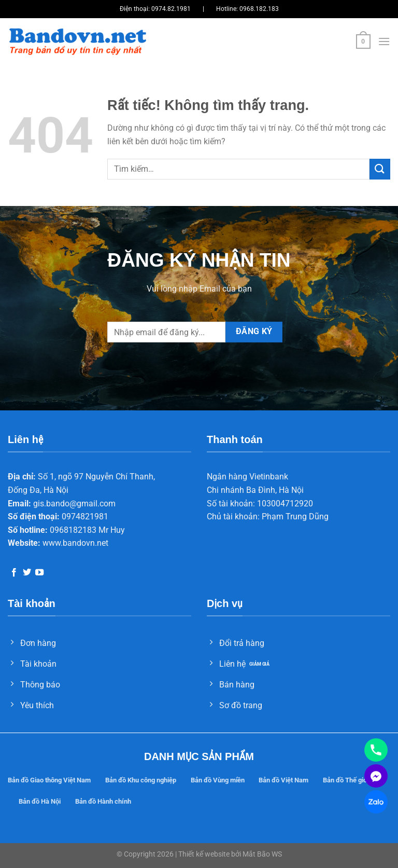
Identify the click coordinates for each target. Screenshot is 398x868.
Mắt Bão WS (262, 854)
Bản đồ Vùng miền (218, 780)
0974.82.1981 (171, 9)
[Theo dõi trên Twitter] (27, 573)
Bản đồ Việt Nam (283, 780)
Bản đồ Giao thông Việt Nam (49, 780)
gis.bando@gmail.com (74, 504)
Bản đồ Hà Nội (40, 801)
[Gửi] (380, 169)
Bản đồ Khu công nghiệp (141, 780)
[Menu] (384, 41)
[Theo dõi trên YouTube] (39, 573)
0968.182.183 (259, 9)
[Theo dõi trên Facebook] (14, 573)
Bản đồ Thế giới (346, 780)
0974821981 (85, 516)
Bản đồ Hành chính (103, 801)
